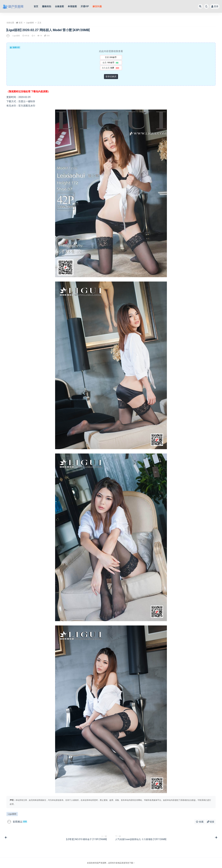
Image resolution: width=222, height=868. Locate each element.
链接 (211, 822)
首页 (21, 23)
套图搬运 (17, 822)
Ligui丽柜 (30, 23)
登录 (215, 6)
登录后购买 (111, 76)
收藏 (200, 822)
